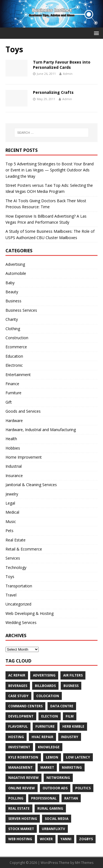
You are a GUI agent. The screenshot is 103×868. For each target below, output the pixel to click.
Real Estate (16, 540)
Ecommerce (16, 347)
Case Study (18, 696)
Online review (22, 788)
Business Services (21, 310)
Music (11, 521)
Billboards (45, 686)
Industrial (14, 466)
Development (21, 716)
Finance (12, 384)
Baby (10, 283)
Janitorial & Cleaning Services (31, 485)
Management (20, 767)
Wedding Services (21, 622)
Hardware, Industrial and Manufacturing (41, 430)
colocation (48, 696)
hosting (16, 737)
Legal (10, 503)
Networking (58, 778)
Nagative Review (23, 778)
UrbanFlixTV (53, 829)
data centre (62, 706)
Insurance (14, 476)
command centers (25, 706)
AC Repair (17, 675)
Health (11, 439)
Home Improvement (24, 457)
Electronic (14, 365)
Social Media (57, 819)
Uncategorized (18, 604)
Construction (17, 338)
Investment (19, 747)
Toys (10, 577)
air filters (73, 675)
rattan (71, 798)
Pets (9, 531)
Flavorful (18, 726)
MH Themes (84, 863)
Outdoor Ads (55, 788)
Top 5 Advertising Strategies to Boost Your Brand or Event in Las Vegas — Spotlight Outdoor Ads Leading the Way (50, 170)
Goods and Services (23, 411)
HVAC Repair (42, 737)
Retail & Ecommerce (24, 549)
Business (13, 301)
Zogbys (86, 839)
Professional (44, 798)
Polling (16, 798)
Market (47, 767)
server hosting (23, 819)
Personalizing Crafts (53, 92)
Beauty (12, 292)
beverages (18, 686)
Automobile (16, 273)
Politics (83, 788)
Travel (11, 595)
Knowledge (49, 747)
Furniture (13, 393)
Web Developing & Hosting (30, 613)
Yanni (66, 839)
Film (70, 716)
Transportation (19, 586)
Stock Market (21, 829)
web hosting (20, 839)
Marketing (72, 767)
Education (14, 356)
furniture (45, 726)
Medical (12, 512)
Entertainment (18, 375)
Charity (12, 319)
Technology (16, 567)
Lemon (52, 757)
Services (13, 558)
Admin (68, 74)
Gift (9, 402)
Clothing (13, 329)
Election (50, 716)
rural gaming (50, 808)
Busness (71, 686)
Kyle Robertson (23, 757)
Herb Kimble (73, 726)
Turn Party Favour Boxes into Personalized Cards (62, 65)
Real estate (19, 808)
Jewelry (12, 494)
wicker (46, 839)
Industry (70, 737)
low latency (78, 757)
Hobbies (13, 448)
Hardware (14, 421)
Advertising (15, 264)
